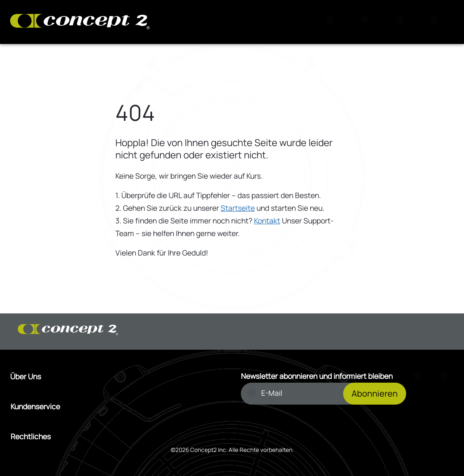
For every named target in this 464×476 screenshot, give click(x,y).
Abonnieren (375, 393)
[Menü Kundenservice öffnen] (117, 407)
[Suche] (333, 22)
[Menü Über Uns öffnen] (117, 377)
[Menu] (437, 22)
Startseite (238, 208)
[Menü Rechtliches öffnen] (117, 437)
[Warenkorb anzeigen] (367, 22)
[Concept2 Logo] (80, 22)
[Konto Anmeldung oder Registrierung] (402, 22)
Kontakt (267, 220)
